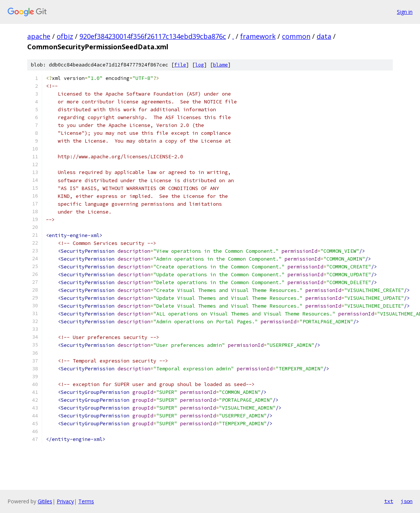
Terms (86, 501)
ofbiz (65, 36)
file (180, 65)
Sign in (405, 12)
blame (220, 65)
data (324, 36)
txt (389, 501)
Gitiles (45, 501)
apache (39, 36)
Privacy (65, 501)
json (407, 501)
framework (258, 36)
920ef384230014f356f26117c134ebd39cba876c (153, 36)
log (200, 65)
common (296, 36)
